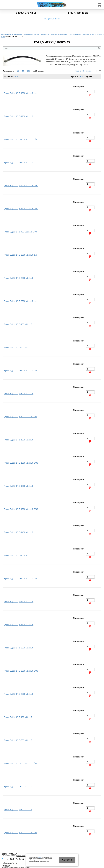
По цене (78, 71)
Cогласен (67, 860)
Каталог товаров (7, 34)
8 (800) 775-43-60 (26, 13)
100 (28, 71)
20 (18, 71)
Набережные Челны (52, 19)
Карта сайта (21, 856)
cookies (40, 857)
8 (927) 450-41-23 (78, 13)
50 (23, 71)
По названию (87, 71)
